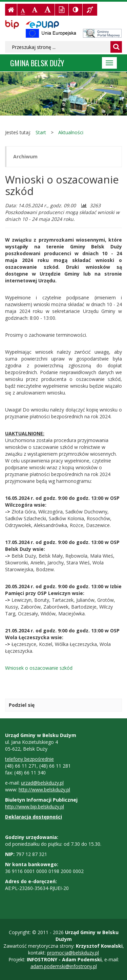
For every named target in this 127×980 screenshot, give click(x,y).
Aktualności (71, 132)
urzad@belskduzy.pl (42, 783)
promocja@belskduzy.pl (73, 953)
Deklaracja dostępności (34, 817)
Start (41, 132)
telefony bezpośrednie (29, 759)
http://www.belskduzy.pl (44, 790)
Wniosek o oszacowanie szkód (39, 668)
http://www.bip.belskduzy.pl (35, 807)
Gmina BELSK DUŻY (37, 63)
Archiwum (25, 156)
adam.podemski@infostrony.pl (64, 966)
